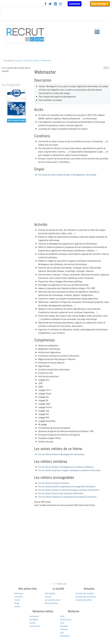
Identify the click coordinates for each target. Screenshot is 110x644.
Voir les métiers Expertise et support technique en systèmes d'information (69, 470)
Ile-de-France (66, 619)
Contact (48, 597)
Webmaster (46, 60)
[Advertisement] (72, 203)
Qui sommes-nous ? (53, 600)
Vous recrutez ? (100, 4)
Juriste (32, 623)
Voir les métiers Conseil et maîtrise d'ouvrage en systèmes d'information (69, 490)
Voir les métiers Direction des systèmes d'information (61, 493)
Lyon (62, 623)
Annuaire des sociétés (85, 593)
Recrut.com (62, 584)
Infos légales (50, 593)
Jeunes (17, 606)
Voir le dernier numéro (16, 120)
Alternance (19, 593)
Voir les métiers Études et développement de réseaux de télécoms (66, 467)
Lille (62, 633)
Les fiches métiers (31, 60)
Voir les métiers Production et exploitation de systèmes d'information (67, 497)
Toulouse (64, 629)
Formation (19, 597)
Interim (17, 600)
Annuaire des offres (84, 600)
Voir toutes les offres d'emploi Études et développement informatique (67, 175)
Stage (17, 603)
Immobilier (34, 619)
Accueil (18, 60)
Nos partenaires (51, 603)
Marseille (64, 626)
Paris (62, 616)
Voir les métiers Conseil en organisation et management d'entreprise (67, 486)
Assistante (34, 616)
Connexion (75, 4)
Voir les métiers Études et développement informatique (61, 454)
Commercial (35, 626)
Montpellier (65, 636)
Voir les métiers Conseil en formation (54, 483)
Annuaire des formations (86, 597)
